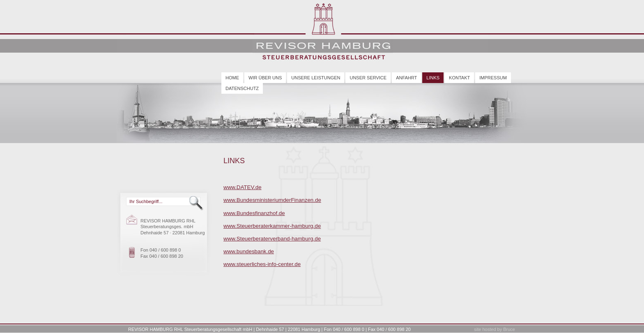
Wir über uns (265, 78)
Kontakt (459, 78)
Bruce (509, 329)
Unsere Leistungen (316, 78)
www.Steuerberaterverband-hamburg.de (272, 239)
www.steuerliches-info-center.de (262, 264)
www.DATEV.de (243, 187)
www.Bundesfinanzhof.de (254, 213)
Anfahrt (406, 78)
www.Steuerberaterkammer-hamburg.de (272, 226)
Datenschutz (242, 88)
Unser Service (368, 78)
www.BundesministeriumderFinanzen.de (272, 200)
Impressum (493, 78)
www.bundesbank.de (249, 251)
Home (232, 78)
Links (433, 78)
